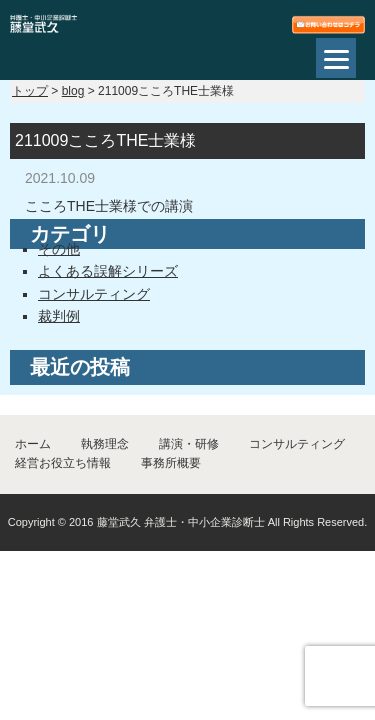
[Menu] (336, 58)
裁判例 (59, 316)
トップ (30, 91)
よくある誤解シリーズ (108, 271)
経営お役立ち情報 (63, 463)
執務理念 (105, 444)
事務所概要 (171, 463)
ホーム (33, 444)
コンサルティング (94, 294)
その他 (59, 249)
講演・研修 (189, 444)
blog (73, 91)
